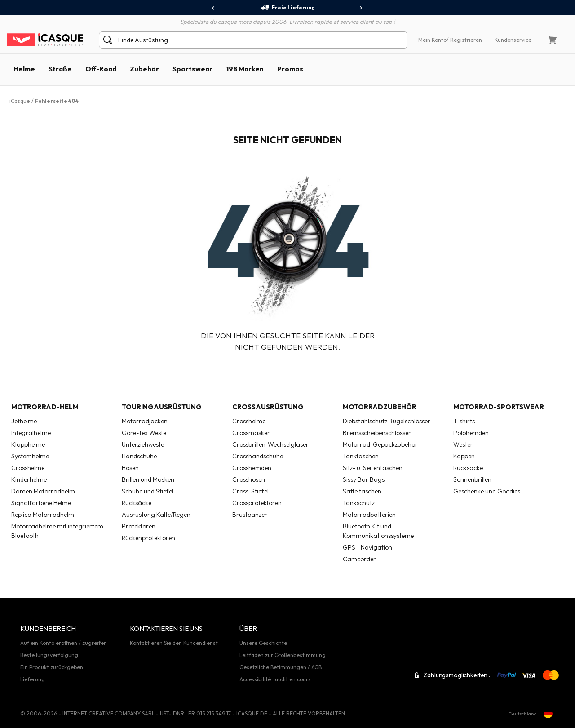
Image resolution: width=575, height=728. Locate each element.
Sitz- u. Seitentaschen (373, 468)
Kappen (464, 456)
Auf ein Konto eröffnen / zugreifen (64, 643)
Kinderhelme (29, 479)
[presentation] (214, 8)
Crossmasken (252, 433)
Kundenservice (513, 40)
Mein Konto (432, 40)
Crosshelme (28, 468)
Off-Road (101, 69)
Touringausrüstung (162, 407)
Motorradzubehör (380, 407)
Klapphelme (28, 444)
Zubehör (144, 69)
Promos (290, 69)
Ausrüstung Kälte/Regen (156, 515)
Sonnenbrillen (472, 479)
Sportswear (192, 69)
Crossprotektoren (257, 503)
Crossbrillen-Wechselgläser (270, 444)
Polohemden (471, 433)
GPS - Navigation (367, 547)
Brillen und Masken (148, 479)
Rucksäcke (137, 503)
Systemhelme (30, 456)
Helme (24, 69)
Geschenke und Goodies (487, 491)
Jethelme (24, 421)
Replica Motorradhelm (43, 515)
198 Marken (245, 69)
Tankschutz (359, 503)
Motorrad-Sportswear (499, 407)
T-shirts (464, 421)
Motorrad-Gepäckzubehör (380, 444)
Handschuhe (139, 456)
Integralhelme (31, 433)
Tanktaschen (361, 456)
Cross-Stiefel (250, 491)
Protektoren (139, 526)
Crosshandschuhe (258, 456)
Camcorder (359, 559)
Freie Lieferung (288, 8)
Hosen (130, 468)
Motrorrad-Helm (45, 407)
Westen (464, 444)
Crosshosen (249, 479)
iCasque (20, 101)
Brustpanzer (250, 515)
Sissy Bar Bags (364, 479)
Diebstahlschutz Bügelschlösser (387, 421)
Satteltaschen (362, 491)
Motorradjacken (145, 421)
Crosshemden (252, 468)
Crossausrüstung (268, 407)
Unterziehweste (143, 444)
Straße (60, 69)
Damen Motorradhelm (43, 491)
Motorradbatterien (369, 515)
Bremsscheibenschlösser (377, 433)
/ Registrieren (464, 40)
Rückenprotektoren (148, 538)
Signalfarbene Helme (41, 503)
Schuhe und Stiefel (148, 491)
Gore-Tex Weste (144, 433)
